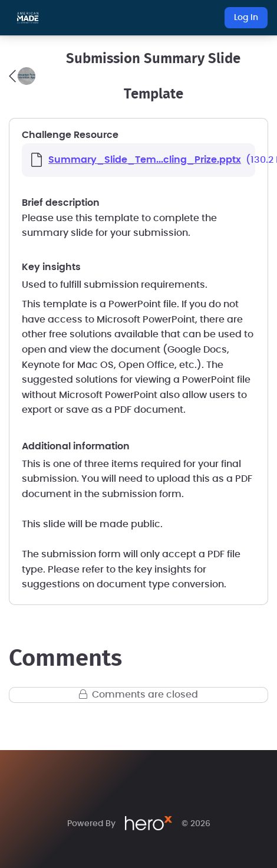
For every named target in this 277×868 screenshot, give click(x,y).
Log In (246, 18)
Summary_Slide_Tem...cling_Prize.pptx (145, 160)
